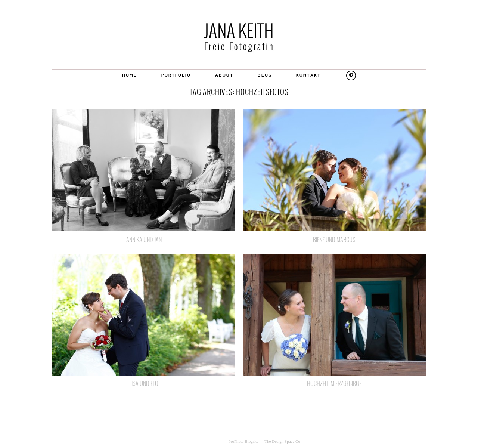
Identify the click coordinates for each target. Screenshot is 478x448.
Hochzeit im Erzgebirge (334, 383)
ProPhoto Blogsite (243, 441)
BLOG (265, 75)
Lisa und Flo (144, 383)
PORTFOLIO (176, 75)
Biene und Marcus (334, 240)
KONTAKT (308, 75)
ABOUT (224, 75)
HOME (130, 75)
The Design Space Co (282, 441)
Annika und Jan (144, 240)
